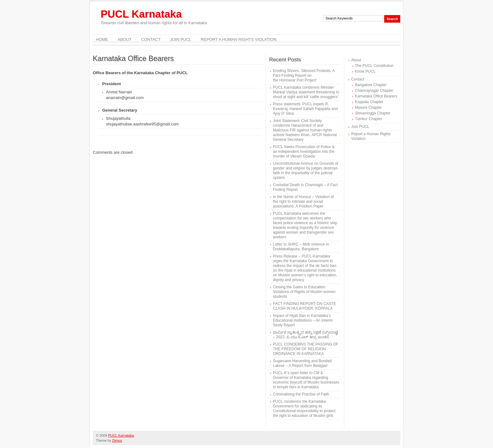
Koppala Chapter (369, 102)
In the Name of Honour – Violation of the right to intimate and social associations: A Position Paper (303, 202)
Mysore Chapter (368, 108)
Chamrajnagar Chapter (374, 91)
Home (102, 39)
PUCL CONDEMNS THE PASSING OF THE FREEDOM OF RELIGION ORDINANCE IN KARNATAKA (306, 349)
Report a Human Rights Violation (239, 39)
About (125, 39)
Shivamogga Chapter (373, 113)
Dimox (117, 440)
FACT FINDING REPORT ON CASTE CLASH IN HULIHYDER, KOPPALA (305, 306)
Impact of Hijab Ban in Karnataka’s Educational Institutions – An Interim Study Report (303, 320)
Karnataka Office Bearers (376, 96)
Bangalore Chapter (371, 85)
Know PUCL (365, 71)
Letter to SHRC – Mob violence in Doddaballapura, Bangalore (301, 247)
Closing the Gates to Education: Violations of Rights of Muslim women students (304, 292)
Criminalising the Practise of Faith (301, 394)
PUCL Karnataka (141, 14)
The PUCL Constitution (374, 66)
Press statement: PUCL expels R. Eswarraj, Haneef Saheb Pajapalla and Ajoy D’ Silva (305, 109)
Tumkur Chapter (368, 119)
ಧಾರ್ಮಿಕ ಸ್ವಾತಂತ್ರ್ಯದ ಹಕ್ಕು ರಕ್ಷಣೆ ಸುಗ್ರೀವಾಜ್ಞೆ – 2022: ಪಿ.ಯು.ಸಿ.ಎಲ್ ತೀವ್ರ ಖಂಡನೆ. (305, 335)
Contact (151, 39)
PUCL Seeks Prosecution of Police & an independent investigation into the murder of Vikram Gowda (304, 152)
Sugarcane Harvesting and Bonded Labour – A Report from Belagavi (302, 363)
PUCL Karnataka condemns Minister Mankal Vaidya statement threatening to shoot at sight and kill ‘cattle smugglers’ (306, 92)
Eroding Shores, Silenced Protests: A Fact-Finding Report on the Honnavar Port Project (304, 75)
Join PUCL (181, 39)
